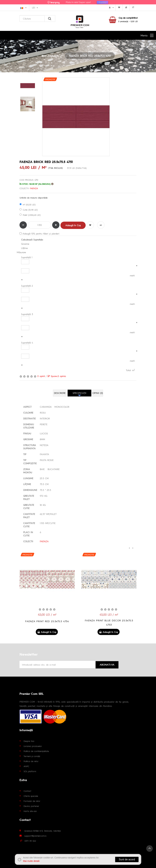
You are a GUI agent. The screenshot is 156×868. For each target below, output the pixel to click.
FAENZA (34, 188)
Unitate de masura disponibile (33, 198)
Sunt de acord (126, 859)
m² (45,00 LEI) (28, 204)
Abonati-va (107, 664)
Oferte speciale (31, 795)
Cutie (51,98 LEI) (29, 210)
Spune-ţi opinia (57, 376)
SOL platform (30, 771)
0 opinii (41, 376)
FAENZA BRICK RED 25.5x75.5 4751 (90, 56)
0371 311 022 (30, 840)
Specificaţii (79, 393)
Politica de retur (31, 761)
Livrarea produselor (33, 746)
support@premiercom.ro (35, 835)
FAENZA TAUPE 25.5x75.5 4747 (47, 621)
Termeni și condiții (32, 756)
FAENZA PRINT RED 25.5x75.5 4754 (109, 621)
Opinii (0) (98, 393)
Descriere (60, 393)
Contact (27, 790)
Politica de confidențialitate (36, 751)
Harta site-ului (30, 811)
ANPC (26, 766)
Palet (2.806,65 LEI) (30, 215)
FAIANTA (53, 56)
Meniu (144, 35)
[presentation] (129, 547)
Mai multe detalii (32, 861)
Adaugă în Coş (73, 225)
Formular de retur (32, 800)
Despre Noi (29, 741)
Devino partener (31, 806)
